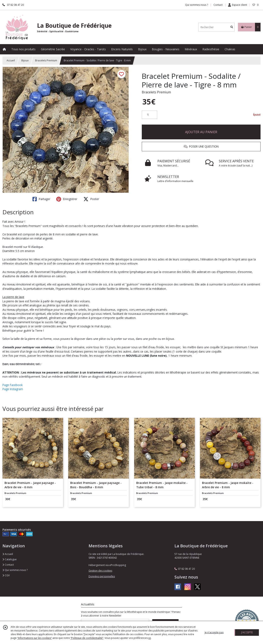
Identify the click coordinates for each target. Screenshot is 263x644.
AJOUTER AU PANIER (201, 132)
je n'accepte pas (214, 632)
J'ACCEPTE (247, 632)
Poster (91, 199)
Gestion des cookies (100, 571)
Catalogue (10, 559)
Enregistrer (67, 199)
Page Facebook (13, 385)
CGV (6, 575)
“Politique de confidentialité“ (87, 638)
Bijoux (25, 60)
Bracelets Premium (46, 60)
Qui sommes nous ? (15, 570)
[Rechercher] (232, 27)
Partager (41, 199)
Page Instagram (13, 389)
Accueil (11, 60)
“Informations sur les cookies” (35, 638)
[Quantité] (149, 115)
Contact (218, 5)
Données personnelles (102, 576)
